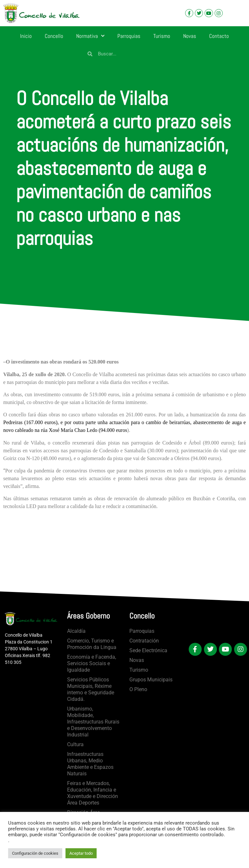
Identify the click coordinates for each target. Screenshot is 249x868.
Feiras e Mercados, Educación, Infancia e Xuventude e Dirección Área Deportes (93, 793)
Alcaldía (76, 631)
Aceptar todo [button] (81, 853)
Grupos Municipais (151, 680)
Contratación (144, 641)
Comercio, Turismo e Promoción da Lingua (92, 644)
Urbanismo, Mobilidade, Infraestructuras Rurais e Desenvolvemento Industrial (93, 722)
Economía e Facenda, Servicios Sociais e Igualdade (92, 663)
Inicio (26, 36)
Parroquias (129, 36)
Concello (54, 36)
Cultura (75, 744)
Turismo (162, 36)
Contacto (219, 36)
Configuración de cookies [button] (35, 853)
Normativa (90, 36)
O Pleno (138, 689)
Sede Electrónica (148, 650)
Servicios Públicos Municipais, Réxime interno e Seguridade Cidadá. (91, 689)
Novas (190, 36)
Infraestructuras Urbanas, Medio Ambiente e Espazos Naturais (90, 764)
